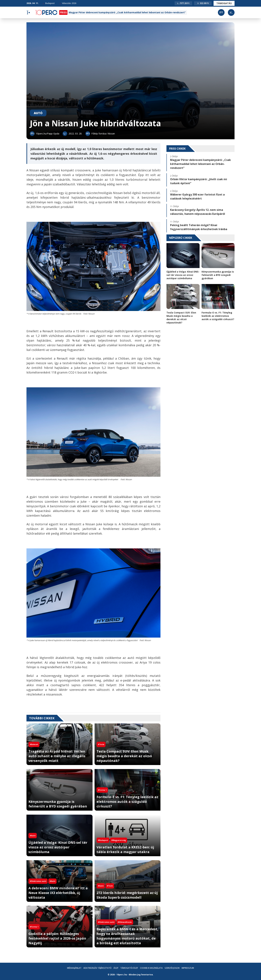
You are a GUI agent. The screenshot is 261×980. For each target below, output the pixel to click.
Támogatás (224, 3)
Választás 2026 (68, 3)
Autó (38, 113)
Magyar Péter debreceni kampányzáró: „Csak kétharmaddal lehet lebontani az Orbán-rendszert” (127, 12)
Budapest (49, 3)
